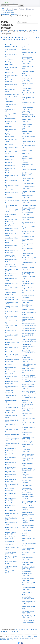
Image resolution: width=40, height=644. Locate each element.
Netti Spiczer (9, 160)
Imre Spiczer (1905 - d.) (12, 94)
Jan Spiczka (9, 405)
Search (21, 5)
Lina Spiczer (9, 126)
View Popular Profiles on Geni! (28, 38)
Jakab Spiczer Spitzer (12, 238)
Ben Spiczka (9, 340)
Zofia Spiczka (26, 50)
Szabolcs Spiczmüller (28, 310)
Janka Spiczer (9, 102)
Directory (18, 636)
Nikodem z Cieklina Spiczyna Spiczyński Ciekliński (28, 521)
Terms (30, 636)
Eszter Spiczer (9, 72)
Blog (32, 638)
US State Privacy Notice (6, 638)
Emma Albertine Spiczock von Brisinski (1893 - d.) (29, 346)
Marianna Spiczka (10, 503)
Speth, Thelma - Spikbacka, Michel (11, 14)
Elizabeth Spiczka (10, 352)
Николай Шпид (27, 530)
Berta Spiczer (9, 65)
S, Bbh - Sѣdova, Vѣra (21, 30)
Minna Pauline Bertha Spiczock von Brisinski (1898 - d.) (29, 387)
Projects (22, 9)
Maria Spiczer (9, 144)
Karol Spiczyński (27, 485)
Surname (24, 636)
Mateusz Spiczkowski (28, 236)
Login (13, 3)
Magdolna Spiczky (27, 288)
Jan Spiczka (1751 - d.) (12, 408)
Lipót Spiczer (9, 134)
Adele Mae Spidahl (28, 536)
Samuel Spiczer (10, 198)
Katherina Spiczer (10, 119)
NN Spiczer (9, 162)
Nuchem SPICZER (11, 165)
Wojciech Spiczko (27, 151)
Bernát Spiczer (10, 62)
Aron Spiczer (9, 59)
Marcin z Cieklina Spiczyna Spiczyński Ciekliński (28, 514)
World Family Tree (5, 640)
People (15, 9)
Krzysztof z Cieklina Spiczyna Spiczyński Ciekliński (28, 508)
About (12, 636)
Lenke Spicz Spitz (27, 442)
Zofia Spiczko (26, 153)
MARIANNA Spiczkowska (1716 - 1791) (28, 174)
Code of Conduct (24, 638)
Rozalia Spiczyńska (28, 478)
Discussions (30, 9)
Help (12, 640)
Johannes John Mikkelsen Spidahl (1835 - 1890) (27, 574)
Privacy (35, 636)
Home (9, 9)
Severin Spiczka (10, 542)
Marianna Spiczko (27, 124)
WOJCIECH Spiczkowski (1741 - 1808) (28, 283)
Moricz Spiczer (10, 157)
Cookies (16, 638)
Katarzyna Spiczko (27, 107)
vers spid (25, 533)
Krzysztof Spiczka (10, 472)
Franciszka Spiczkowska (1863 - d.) (28, 158)
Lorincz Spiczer (10, 137)
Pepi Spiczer (9, 173)
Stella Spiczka (9, 545)
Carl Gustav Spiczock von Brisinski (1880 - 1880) (28, 335)
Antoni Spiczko (26, 76)
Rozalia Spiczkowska (28, 183)
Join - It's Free (6, 3)
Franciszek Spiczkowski (29, 205)
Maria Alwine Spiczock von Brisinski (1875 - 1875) (29, 371)
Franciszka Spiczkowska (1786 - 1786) (28, 165)
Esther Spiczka (10, 364)
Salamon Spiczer (10, 190)
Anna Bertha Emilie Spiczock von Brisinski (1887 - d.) (29, 319)
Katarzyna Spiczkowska (29, 169)
